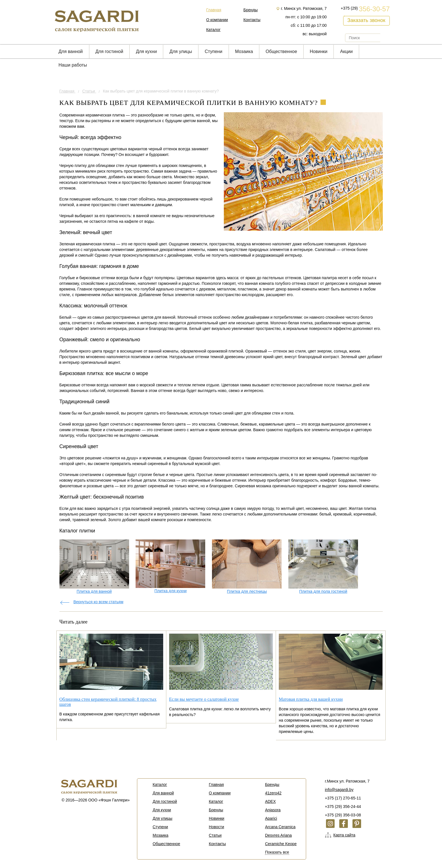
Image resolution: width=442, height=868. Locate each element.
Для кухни (146, 51)
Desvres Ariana (278, 835)
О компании (217, 20)
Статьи (89, 91)
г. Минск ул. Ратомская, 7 (304, 8)
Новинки (319, 51)
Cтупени (213, 51)
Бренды (250, 10)
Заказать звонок (366, 20)
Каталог (213, 30)
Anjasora (273, 810)
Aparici (271, 818)
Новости (216, 827)
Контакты (252, 20)
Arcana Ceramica (280, 827)
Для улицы (181, 51)
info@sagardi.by (339, 790)
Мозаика (244, 51)
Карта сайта (344, 835)
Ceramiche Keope (281, 844)
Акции (346, 51)
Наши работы (73, 65)
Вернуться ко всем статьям (99, 602)
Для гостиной (110, 51)
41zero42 (273, 793)
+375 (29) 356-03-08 (343, 815)
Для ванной (71, 51)
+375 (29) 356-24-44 (343, 807)
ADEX (270, 801)
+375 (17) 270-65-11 (343, 798)
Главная (214, 10)
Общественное (281, 51)
